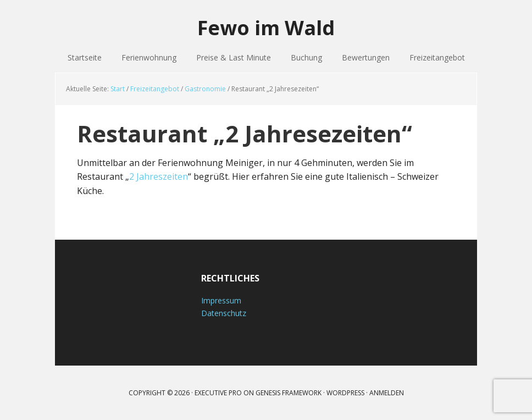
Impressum (221, 300)
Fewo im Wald (266, 27)
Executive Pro (218, 393)
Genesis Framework (289, 393)
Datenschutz (224, 313)
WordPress (345, 393)
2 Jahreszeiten (159, 176)
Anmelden (387, 393)
